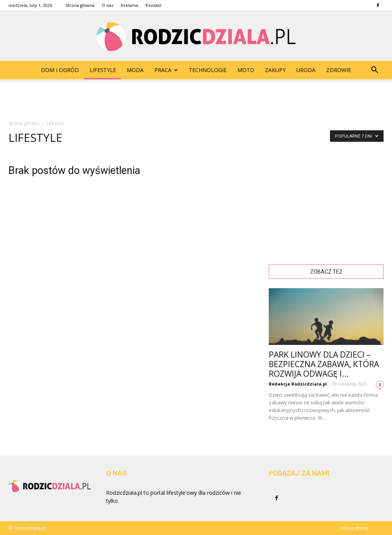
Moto (246, 70)
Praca (166, 70)
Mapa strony (355, 528)
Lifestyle (103, 70)
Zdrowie (339, 70)
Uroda (306, 70)
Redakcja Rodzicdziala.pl (298, 384)
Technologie (208, 70)
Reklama (129, 5)
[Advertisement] (196, 100)
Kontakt (153, 5)
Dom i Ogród (60, 70)
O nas (108, 5)
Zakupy (275, 70)
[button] (374, 70)
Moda (135, 70)
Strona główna (80, 5)
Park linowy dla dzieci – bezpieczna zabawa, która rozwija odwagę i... (324, 364)
